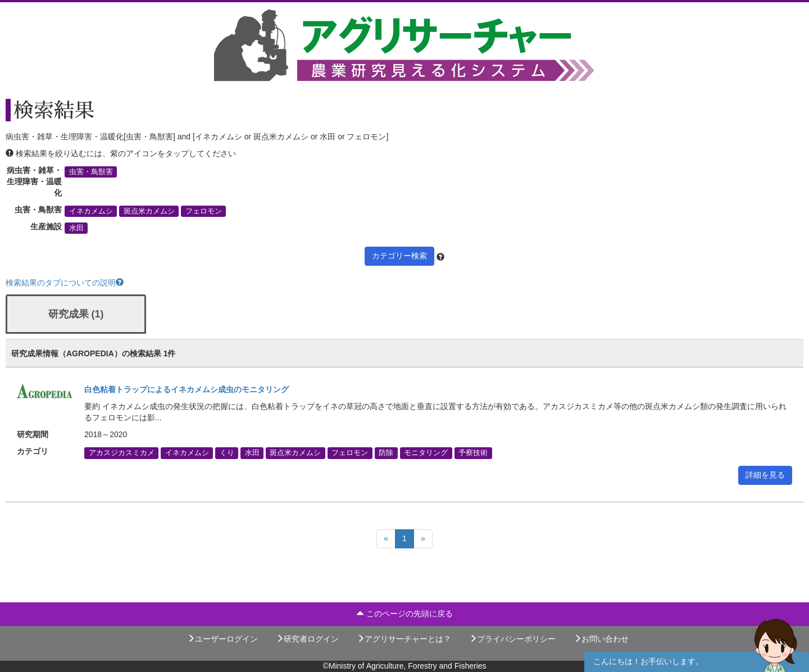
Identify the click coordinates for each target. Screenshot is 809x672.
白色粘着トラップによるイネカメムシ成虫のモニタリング (187, 389)
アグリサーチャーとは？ (404, 639)
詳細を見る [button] (765, 475)
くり (227, 453)
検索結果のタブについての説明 (65, 283)
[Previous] (386, 539)
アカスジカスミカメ (122, 453)
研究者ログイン (307, 639)
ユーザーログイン (222, 639)
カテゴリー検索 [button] (399, 256)
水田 (76, 228)
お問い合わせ (601, 639)
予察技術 (473, 453)
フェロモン (204, 211)
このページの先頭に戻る (404, 614)
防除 (386, 453)
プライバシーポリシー (512, 639)
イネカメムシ (91, 211)
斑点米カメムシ (149, 211)
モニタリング (426, 453)
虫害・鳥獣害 (91, 172)
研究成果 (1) (76, 314)
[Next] (423, 539)
